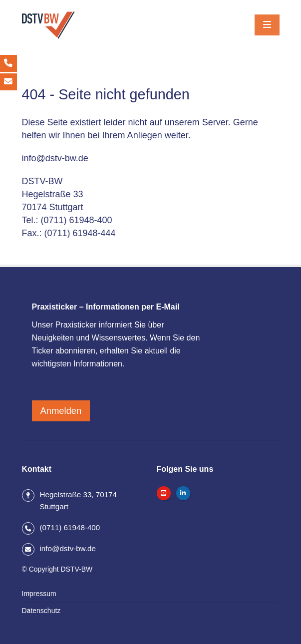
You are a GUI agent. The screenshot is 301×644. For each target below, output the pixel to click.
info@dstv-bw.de (55, 158)
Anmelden (61, 411)
